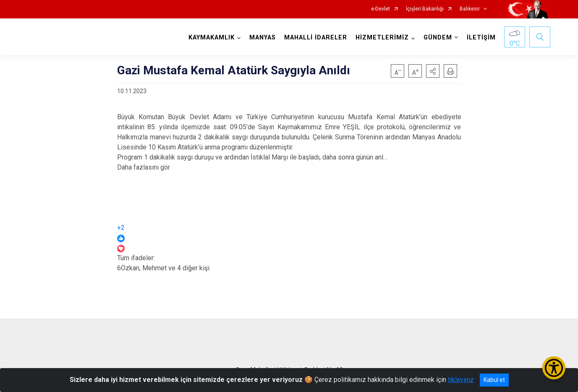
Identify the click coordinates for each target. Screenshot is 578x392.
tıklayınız (461, 380)
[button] (433, 71)
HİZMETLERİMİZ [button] (382, 38)
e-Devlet (381, 9)
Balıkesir (470, 9)
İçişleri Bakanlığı (425, 9)
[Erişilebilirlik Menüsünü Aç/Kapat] (554, 368)
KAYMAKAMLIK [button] (212, 38)
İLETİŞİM (481, 38)
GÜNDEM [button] (438, 38)
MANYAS (263, 38)
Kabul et (494, 380)
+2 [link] (121, 228)
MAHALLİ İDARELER (316, 38)
